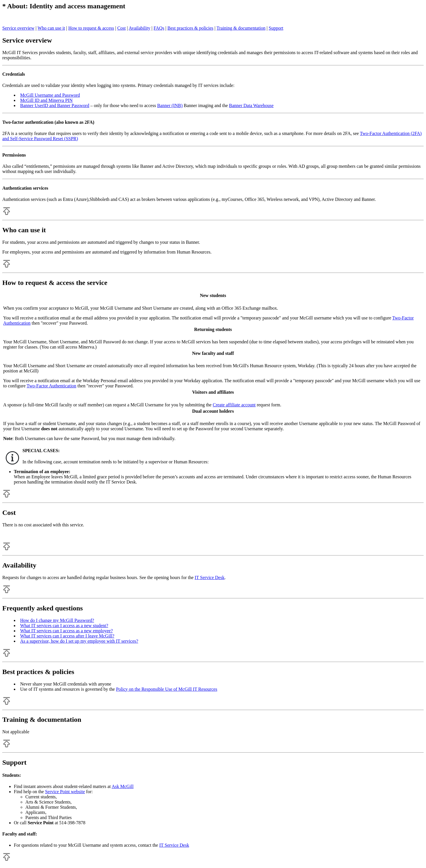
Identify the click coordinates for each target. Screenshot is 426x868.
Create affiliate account (234, 405)
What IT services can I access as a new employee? (66, 631)
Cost (121, 28)
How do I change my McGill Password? (57, 620)
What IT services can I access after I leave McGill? (67, 636)
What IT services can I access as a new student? (64, 626)
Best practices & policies (191, 28)
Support (276, 28)
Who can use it (51, 28)
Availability (139, 28)
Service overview (18, 28)
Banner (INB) (170, 105)
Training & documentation (241, 28)
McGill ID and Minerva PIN (46, 100)
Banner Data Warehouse (251, 105)
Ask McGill (123, 786)
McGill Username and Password (50, 95)
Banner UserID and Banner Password (55, 105)
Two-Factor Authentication (51, 386)
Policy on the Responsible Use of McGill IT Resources (167, 689)
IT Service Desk (210, 577)
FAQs (159, 28)
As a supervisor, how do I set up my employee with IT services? (79, 641)
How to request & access (91, 28)
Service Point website (65, 792)
